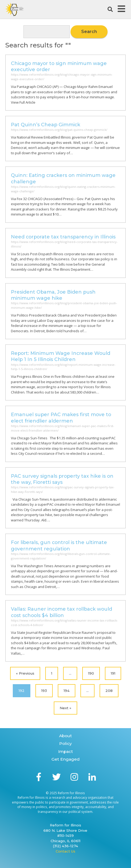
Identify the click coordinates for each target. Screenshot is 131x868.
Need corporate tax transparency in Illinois (63, 237)
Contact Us (65, 851)
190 (91, 673)
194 (67, 691)
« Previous (25, 673)
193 (44, 691)
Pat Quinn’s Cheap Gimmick (46, 125)
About (65, 736)
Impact (65, 751)
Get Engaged (65, 759)
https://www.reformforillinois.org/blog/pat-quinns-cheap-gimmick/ (59, 130)
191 (113, 673)
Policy (65, 743)
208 (109, 691)
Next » (65, 708)
